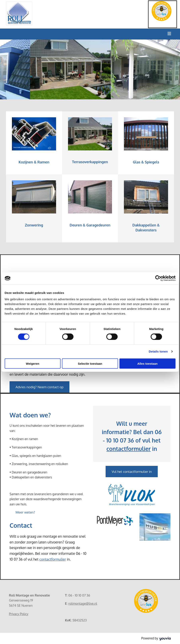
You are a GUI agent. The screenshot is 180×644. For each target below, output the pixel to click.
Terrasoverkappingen (90, 162)
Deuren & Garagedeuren (90, 225)
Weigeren (33, 363)
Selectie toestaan (90, 363)
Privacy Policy (19, 614)
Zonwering (34, 225)
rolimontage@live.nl (83, 604)
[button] (39, 387)
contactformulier (53, 559)
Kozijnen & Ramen (34, 162)
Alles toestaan (147, 363)
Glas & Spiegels (146, 162)
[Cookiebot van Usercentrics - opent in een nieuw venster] (158, 278)
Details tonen (158, 351)
